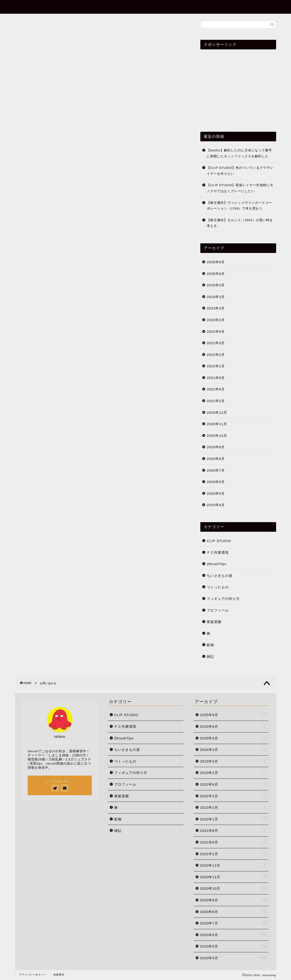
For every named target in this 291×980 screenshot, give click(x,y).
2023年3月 (216, 308)
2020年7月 (216, 470)
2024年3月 (216, 297)
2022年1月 (216, 366)
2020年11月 (217, 424)
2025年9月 (216, 262)
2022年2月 (216, 355)
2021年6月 (216, 389)
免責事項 (59, 975)
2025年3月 (216, 285)
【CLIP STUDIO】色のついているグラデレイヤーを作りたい (240, 171)
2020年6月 (216, 482)
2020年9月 (216, 447)
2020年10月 (217, 436)
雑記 (210, 656)
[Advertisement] (101, 92)
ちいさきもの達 (220, 576)
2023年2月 (216, 320)
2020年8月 (216, 459)
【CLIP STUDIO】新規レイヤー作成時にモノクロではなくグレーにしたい (240, 188)
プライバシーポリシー (33, 975)
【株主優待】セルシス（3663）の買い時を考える (240, 223)
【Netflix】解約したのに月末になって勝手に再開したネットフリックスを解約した (239, 153)
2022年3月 (216, 343)
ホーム (156, 7)
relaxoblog (28, 7)
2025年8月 (216, 274)
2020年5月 (216, 493)
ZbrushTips (185, 7)
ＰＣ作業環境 (218, 552)
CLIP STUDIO (219, 541)
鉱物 (210, 645)
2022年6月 (216, 332)
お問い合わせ (251, 7)
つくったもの (218, 587)
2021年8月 (216, 378)
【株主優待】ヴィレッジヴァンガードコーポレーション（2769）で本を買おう (239, 206)
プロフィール (218, 7)
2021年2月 (216, 401)
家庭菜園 (214, 622)
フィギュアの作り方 (223, 599)
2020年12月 (217, 412)
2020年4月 (216, 505)
